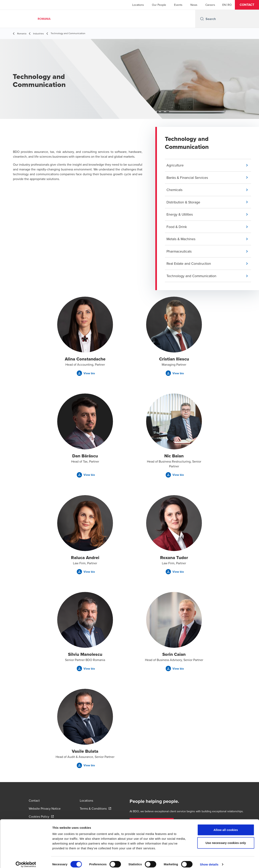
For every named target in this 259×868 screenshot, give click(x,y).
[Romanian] (230, 5)
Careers (210, 5)
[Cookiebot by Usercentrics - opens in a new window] (26, 860)
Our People (159, 5)
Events (178, 5)
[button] (247, 5)
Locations (138, 5)
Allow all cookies (226, 826)
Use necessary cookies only (226, 839)
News (194, 5)
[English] (224, 5)
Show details (209, 860)
